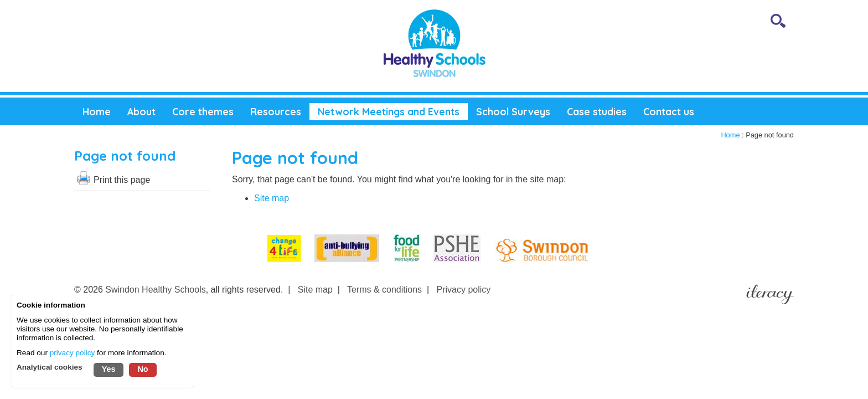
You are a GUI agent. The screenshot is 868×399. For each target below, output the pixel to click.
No (143, 369)
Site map (272, 198)
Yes (109, 369)
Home (730, 135)
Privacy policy (464, 290)
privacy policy (73, 353)
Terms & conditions (384, 290)
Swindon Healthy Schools (155, 290)
